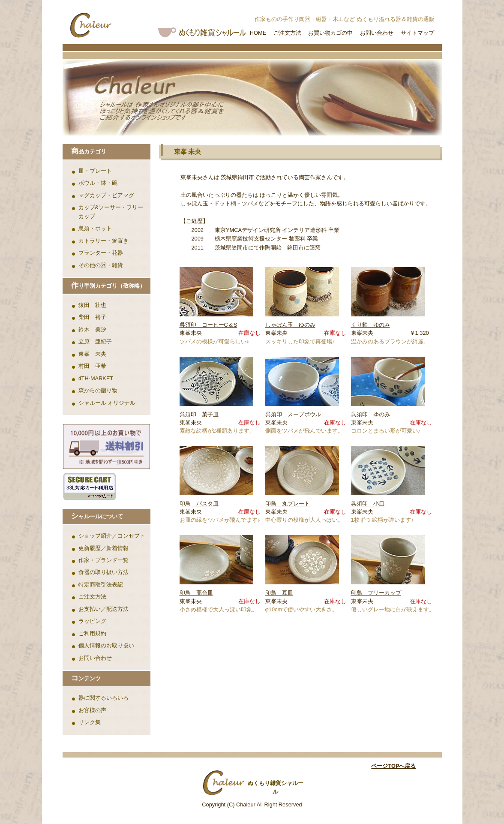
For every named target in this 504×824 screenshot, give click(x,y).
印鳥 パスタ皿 (199, 504)
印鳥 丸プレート (288, 504)
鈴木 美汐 (92, 329)
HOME (258, 33)
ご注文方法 (287, 33)
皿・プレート (95, 171)
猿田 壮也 (92, 305)
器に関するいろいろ (103, 698)
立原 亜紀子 (95, 341)
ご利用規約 (92, 633)
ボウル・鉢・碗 (98, 183)
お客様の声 (92, 710)
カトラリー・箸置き (103, 241)
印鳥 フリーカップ (376, 593)
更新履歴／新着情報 (103, 548)
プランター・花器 (101, 253)
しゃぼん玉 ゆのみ (290, 325)
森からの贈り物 (98, 390)
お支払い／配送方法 (103, 609)
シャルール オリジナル (107, 403)
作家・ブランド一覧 (103, 560)
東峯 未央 (92, 354)
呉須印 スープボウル (293, 414)
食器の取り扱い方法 (103, 572)
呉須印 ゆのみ (370, 414)
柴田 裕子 (92, 317)
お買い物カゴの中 (330, 33)
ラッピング (92, 621)
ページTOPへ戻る (393, 766)
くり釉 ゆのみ (370, 325)
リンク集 (90, 722)
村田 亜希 (92, 366)
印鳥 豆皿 (279, 593)
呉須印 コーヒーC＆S (208, 325)
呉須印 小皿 (368, 504)
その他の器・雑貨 (101, 265)
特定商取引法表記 (101, 585)
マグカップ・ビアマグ (106, 195)
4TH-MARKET (96, 378)
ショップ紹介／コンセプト (112, 536)
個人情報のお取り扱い (106, 645)
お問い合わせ (377, 33)
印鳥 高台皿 (196, 593)
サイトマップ (417, 33)
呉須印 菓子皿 (199, 414)
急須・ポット (95, 228)
